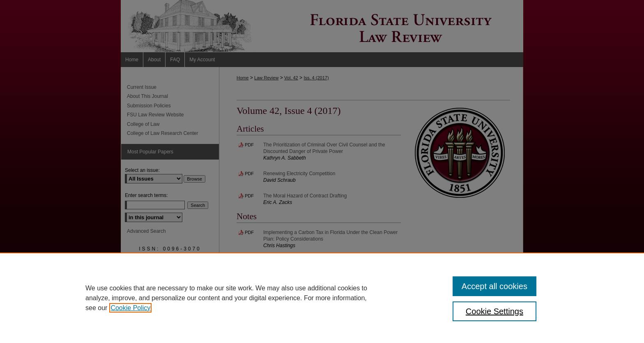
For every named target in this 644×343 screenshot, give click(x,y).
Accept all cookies (494, 286)
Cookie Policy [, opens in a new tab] (130, 308)
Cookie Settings (494, 311)
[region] (322, 298)
